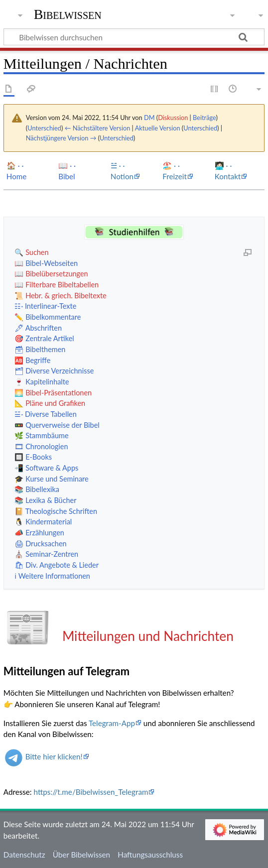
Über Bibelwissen (81, 855)
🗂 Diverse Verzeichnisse (54, 371)
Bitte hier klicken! (54, 756)
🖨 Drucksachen (40, 544)
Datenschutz (24, 855)
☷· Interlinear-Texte (45, 306)
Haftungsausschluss (150, 855)
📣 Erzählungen (39, 533)
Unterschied (44, 128)
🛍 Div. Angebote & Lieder (56, 565)
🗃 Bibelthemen (40, 349)
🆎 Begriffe (32, 360)
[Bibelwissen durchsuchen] (134, 37)
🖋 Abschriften (38, 328)
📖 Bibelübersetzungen (51, 274)
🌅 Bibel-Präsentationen (53, 393)
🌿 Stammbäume (41, 435)
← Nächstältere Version (98, 128)
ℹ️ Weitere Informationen (52, 576)
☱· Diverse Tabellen (45, 414)
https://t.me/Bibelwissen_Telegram (91, 792)
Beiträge (204, 118)
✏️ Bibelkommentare (48, 317)
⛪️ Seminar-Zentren (46, 554)
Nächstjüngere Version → (61, 138)
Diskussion (173, 118)
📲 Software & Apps (46, 468)
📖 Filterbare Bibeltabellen (57, 285)
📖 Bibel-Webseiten (46, 263)
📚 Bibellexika (37, 489)
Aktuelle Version (158, 128)
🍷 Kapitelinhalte (42, 382)
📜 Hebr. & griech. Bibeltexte (60, 296)
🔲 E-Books (33, 457)
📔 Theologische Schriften (56, 511)
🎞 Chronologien (41, 446)
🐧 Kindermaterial (43, 522)
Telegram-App (112, 723)
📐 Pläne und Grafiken (50, 403)
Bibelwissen (68, 14)
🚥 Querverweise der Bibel (57, 425)
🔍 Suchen (31, 252)
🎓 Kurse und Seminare (51, 479)
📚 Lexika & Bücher (45, 500)
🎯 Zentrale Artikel (44, 338)
